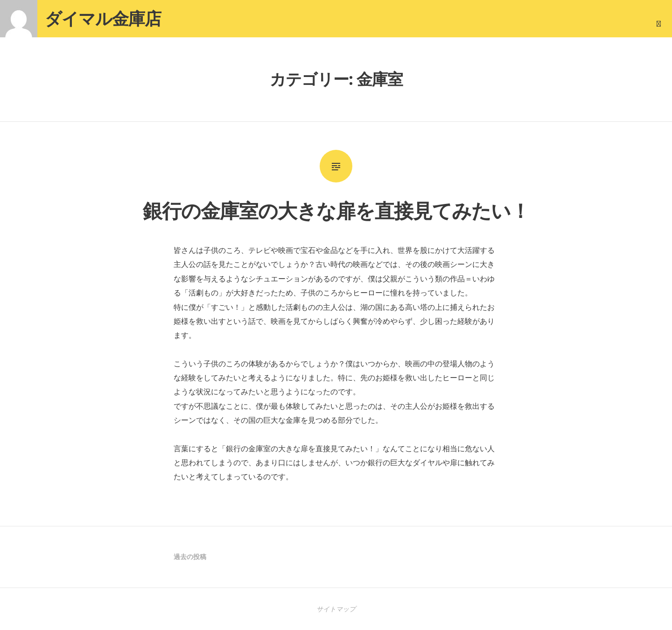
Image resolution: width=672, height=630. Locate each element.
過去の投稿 (190, 556)
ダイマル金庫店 (103, 18)
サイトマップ (336, 609)
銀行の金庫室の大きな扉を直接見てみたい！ (336, 210)
